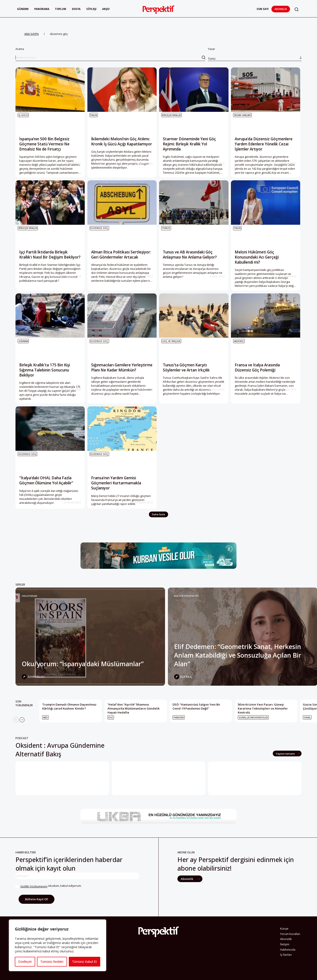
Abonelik (281, 9)
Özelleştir (25, 962)
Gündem (23, 9)
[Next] (22, 720)
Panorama (42, 9)
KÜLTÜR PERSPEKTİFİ (186, 596)
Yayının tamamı (286, 754)
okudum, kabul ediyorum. (49, 886)
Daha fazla (158, 514)
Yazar (255, 54)
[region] (58, 945)
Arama (110, 54)
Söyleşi (91, 9)
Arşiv (106, 9)
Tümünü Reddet (52, 962)
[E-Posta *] (77, 876)
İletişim (285, 945)
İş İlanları (286, 956)
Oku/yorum (29, 596)
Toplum (61, 9)
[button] (296, 10)
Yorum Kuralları (290, 935)
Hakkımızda (288, 951)
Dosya (76, 9)
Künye (284, 930)
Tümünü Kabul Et (85, 962)
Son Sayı (263, 9)
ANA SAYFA (32, 34)
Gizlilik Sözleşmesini (34, 886)
